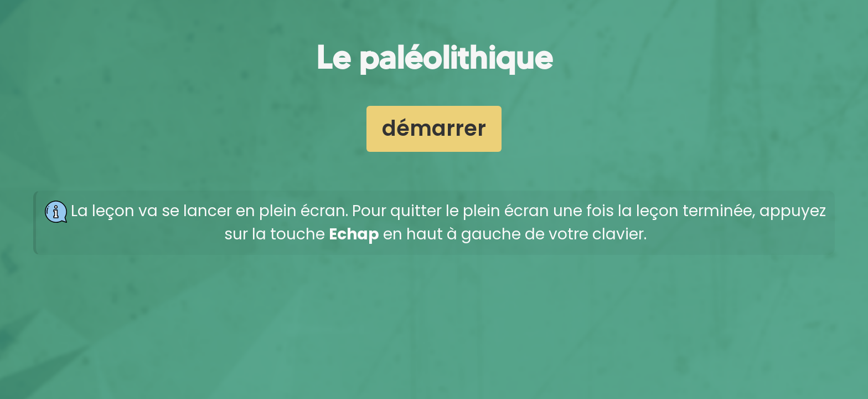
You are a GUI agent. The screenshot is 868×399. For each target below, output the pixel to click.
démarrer (434, 128)
